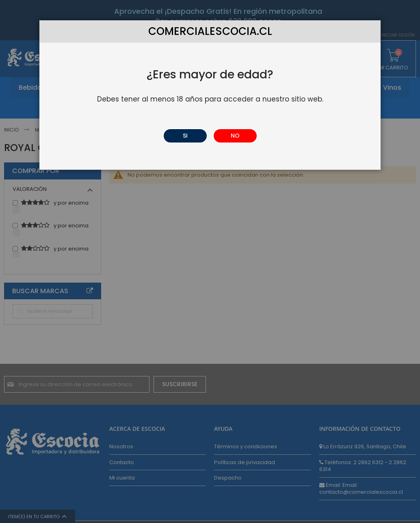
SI (185, 136)
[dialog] (210, 261)
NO (235, 136)
